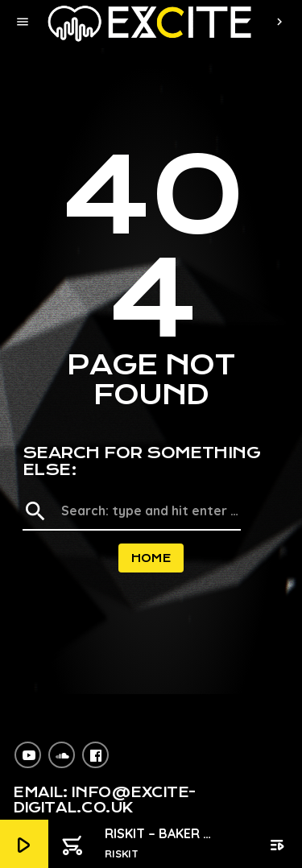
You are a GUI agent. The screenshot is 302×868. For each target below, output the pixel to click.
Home (151, 558)
